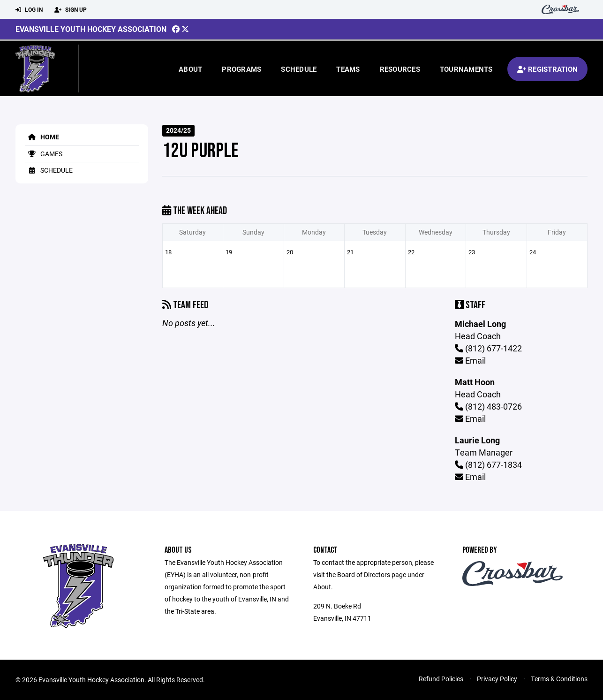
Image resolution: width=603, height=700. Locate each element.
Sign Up (71, 10)
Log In (29, 10)
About (190, 69)
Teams (348, 69)
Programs (241, 69)
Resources (400, 69)
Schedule (299, 69)
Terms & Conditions (559, 679)
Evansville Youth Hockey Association (91, 29)
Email (470, 360)
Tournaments (466, 69)
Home (42, 137)
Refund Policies (441, 679)
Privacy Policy (497, 679)
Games (44, 154)
